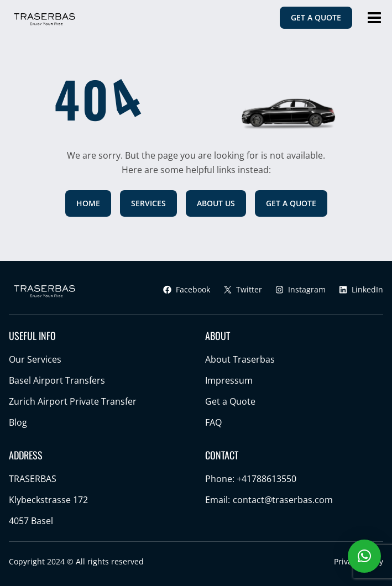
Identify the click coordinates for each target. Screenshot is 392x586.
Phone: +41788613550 (251, 479)
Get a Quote (230, 401)
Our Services (35, 359)
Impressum (229, 380)
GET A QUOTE (316, 17)
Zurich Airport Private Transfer (73, 401)
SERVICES (148, 203)
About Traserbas (240, 359)
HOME (88, 203)
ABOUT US (216, 203)
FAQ (213, 422)
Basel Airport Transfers (57, 380)
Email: (269, 500)
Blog (18, 422)
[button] (364, 556)
